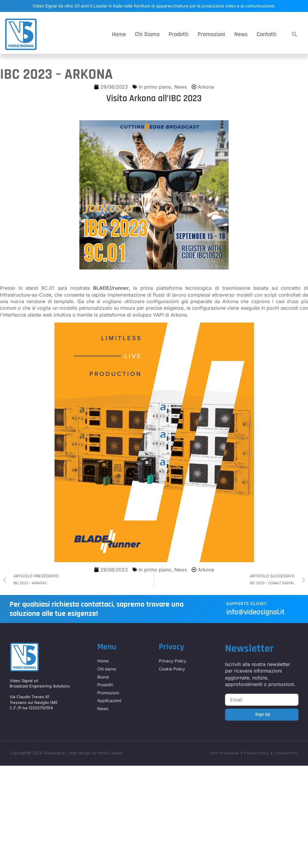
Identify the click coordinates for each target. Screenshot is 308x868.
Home (119, 34)
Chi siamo (147, 34)
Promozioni (211, 34)
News (241, 34)
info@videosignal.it (255, 612)
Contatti (267, 34)
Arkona (206, 87)
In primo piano (155, 87)
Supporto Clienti (247, 604)
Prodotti (179, 34)
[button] (295, 34)
